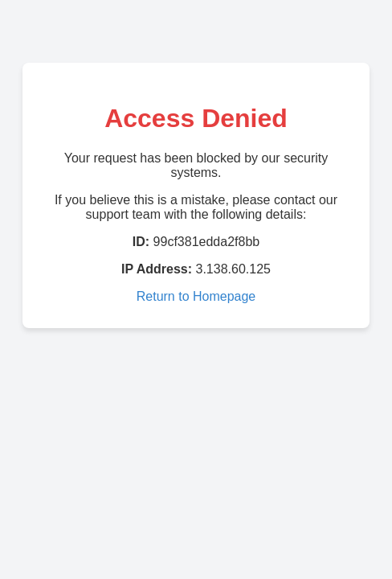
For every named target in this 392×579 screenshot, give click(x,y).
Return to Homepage (196, 296)
